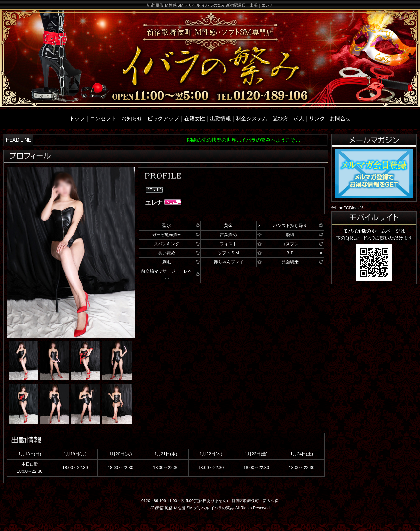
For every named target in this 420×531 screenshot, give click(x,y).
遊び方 (281, 119)
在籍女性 (195, 119)
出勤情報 (220, 119)
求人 (299, 119)
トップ (77, 119)
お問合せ (340, 119)
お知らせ (132, 119)
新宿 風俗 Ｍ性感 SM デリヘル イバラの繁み (195, 508)
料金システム (252, 119)
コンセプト (103, 119)
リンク (317, 119)
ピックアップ (163, 119)
